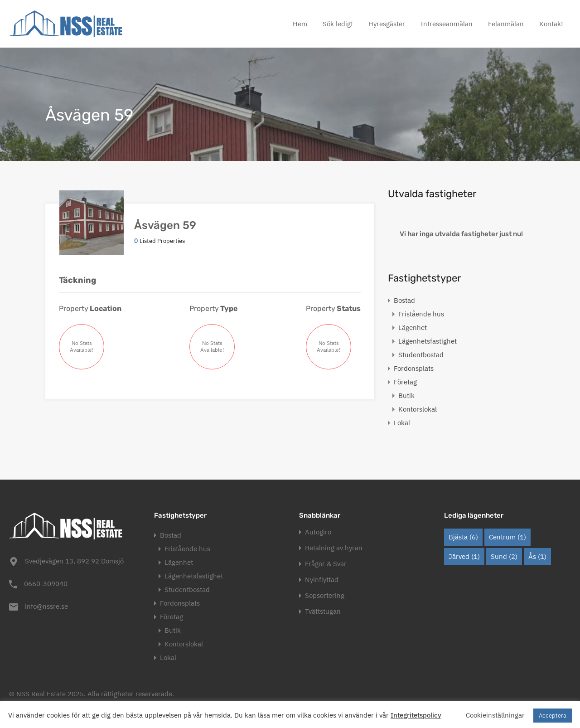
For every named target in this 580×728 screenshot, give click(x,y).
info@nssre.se (46, 606)
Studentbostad (421, 355)
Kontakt (551, 24)
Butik (406, 396)
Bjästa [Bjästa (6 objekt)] (463, 537)
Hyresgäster (387, 24)
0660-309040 (46, 584)
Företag (405, 382)
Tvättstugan (323, 611)
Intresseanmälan (447, 24)
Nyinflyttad (322, 580)
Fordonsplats (414, 368)
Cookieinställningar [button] (495, 715)
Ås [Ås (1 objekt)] (537, 556)
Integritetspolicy (416, 715)
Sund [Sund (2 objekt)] (504, 556)
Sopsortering (325, 595)
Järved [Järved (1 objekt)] (464, 556)
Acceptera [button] (553, 716)
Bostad (404, 300)
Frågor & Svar (326, 564)
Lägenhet (413, 328)
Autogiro (318, 532)
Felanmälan (506, 24)
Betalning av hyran (334, 548)
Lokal (402, 423)
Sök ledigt (338, 24)
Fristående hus (421, 314)
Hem (300, 24)
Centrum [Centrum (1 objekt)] (507, 537)
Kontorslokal (418, 409)
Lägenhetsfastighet (428, 341)
